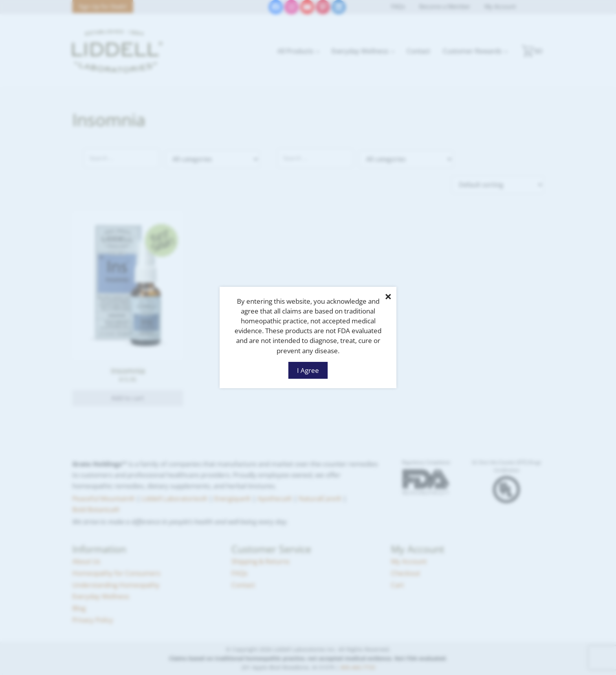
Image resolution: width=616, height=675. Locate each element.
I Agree (308, 370)
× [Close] (388, 296)
